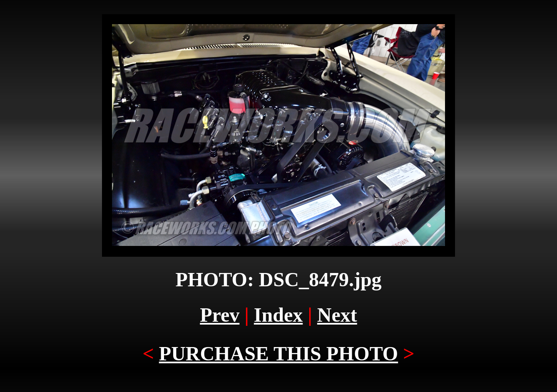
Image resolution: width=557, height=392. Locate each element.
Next (337, 315)
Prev (220, 315)
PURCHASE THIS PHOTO (278, 354)
